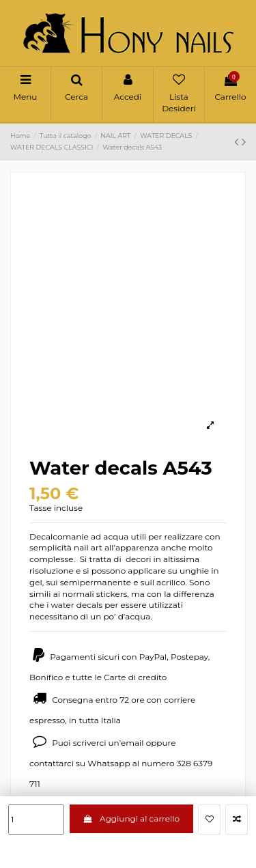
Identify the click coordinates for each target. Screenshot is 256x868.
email (132, 743)
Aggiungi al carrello (131, 818)
